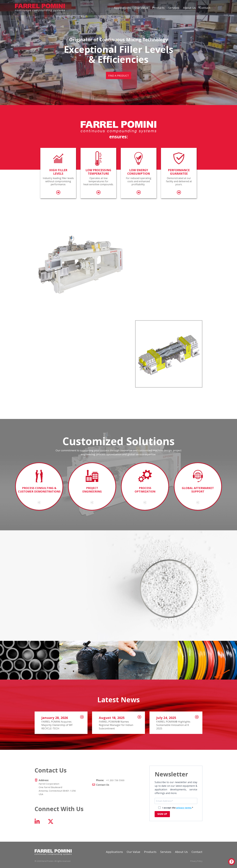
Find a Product (119, 76)
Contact (205, 8)
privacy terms (184, 808)
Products (158, 8)
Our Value (141, 8)
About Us (189, 8)
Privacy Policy (196, 861)
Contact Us (103, 785)
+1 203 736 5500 (110, 780)
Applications (122, 8)
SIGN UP (162, 814)
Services (174, 8)
